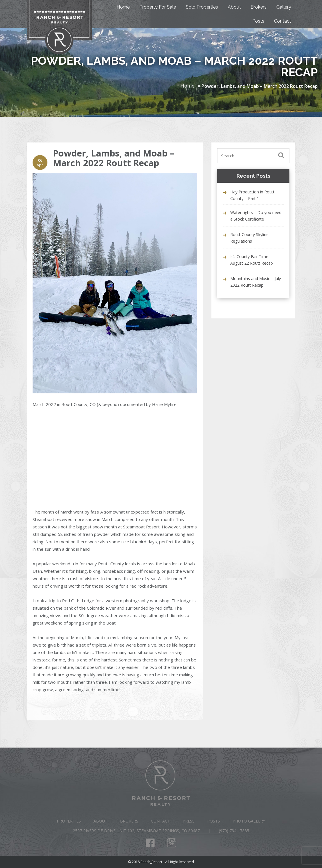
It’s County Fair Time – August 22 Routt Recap (252, 260)
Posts (258, 21)
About (234, 7)
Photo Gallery (249, 821)
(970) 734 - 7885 (234, 831)
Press (189, 821)
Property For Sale (158, 7)
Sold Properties (202, 7)
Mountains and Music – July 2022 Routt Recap (256, 282)
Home (123, 7)
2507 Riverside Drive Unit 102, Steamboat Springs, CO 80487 (136, 831)
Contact (283, 21)
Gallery (284, 7)
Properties (69, 821)
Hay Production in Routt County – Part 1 (252, 195)
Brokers (259, 7)
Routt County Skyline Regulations (249, 238)
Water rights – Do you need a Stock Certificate (256, 216)
